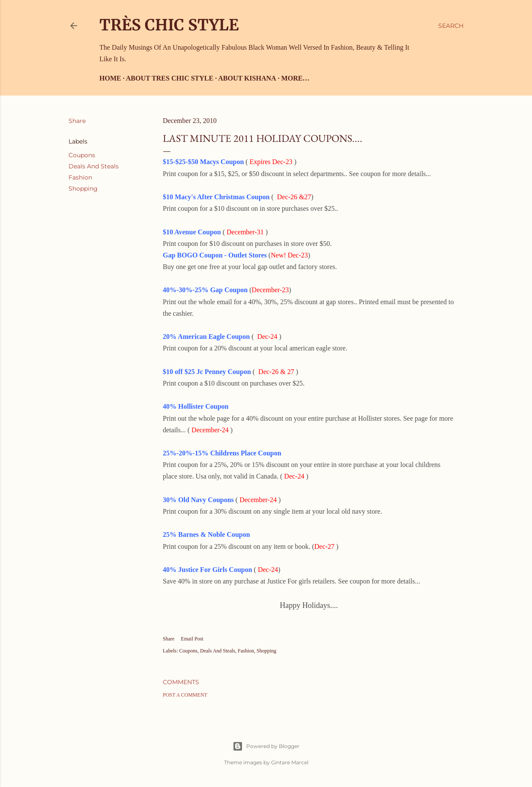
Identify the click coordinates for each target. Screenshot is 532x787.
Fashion (80, 177)
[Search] (451, 26)
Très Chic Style (169, 25)
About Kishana (247, 78)
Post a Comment (185, 695)
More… (296, 78)
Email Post (192, 639)
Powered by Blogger (266, 746)
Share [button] (77, 121)
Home (110, 78)
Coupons (82, 155)
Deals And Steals (94, 166)
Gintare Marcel (290, 762)
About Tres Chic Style (170, 78)
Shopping (83, 189)
